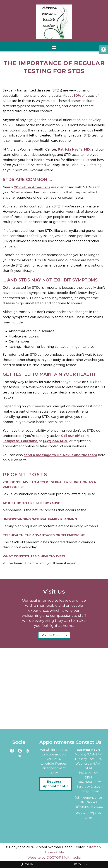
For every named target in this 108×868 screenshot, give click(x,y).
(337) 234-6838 (56, 441)
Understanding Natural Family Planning (40, 519)
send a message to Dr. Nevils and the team (60, 455)
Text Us (81, 864)
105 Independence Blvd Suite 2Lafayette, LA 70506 (89, 802)
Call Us (27, 864)
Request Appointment (54, 784)
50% (77, 96)
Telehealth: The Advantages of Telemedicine (44, 535)
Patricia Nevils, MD (74, 149)
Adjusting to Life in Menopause (31, 503)
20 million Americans (32, 187)
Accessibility (54, 852)
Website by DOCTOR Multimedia (54, 858)
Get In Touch (52, 635)
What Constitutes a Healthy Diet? (34, 556)
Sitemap (94, 847)
